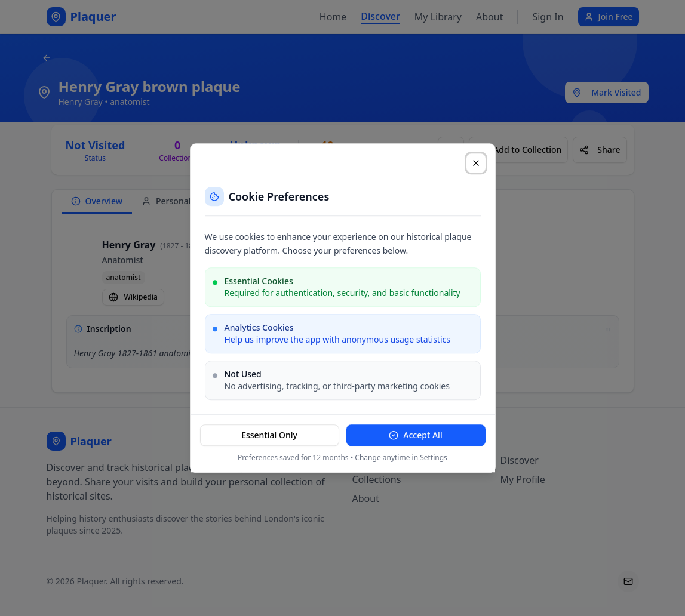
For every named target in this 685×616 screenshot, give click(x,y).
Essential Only (269, 435)
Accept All (415, 435)
